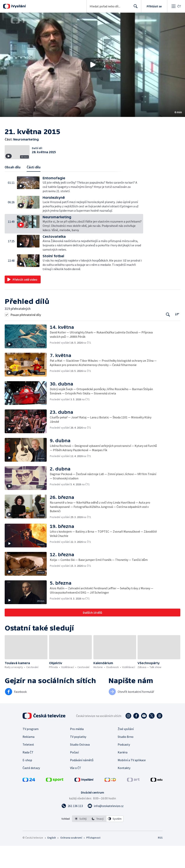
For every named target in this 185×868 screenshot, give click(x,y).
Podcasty (124, 767)
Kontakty (124, 790)
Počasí (74, 774)
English (52, 860)
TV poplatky (78, 759)
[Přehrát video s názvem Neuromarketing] (93, 65)
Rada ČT (28, 774)
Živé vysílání (126, 751)
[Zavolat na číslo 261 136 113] (72, 828)
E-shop (27, 782)
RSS (160, 860)
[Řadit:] (177, 336)
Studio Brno (126, 759)
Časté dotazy (31, 790)
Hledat (135, 8)
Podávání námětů (82, 782)
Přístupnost (93, 860)
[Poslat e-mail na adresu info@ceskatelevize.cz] (106, 828)
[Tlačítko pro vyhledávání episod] (168, 337)
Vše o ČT (76, 790)
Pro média (77, 751)
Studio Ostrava (80, 767)
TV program (31, 751)
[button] (92, 65)
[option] (81, 841)
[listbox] (98, 841)
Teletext (28, 767)
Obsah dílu (13, 189)
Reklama (28, 759)
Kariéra (123, 774)
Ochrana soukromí (71, 860)
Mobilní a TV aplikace (132, 782)
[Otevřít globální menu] (176, 6)
